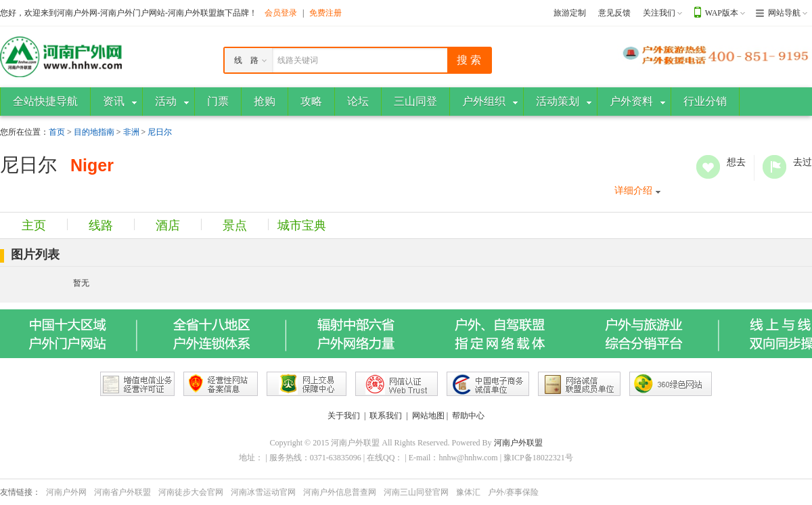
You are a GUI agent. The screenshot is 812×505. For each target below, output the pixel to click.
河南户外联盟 (518, 443)
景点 (235, 225)
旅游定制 (570, 13)
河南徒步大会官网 (191, 492)
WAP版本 (722, 13)
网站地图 (428, 416)
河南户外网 (66, 492)
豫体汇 (468, 492)
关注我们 (659, 13)
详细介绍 (633, 191)
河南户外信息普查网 (340, 492)
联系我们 (386, 416)
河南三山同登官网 (416, 492)
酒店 (168, 225)
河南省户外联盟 (122, 492)
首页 (57, 132)
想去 (708, 167)
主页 (34, 225)
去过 (774, 167)
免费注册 (325, 13)
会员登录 (281, 13)
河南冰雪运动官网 (263, 492)
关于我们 (344, 416)
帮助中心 (468, 416)
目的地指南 (94, 132)
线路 (101, 225)
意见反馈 (614, 13)
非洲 (131, 132)
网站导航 (784, 13)
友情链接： (20, 492)
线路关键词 (298, 60)
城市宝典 (302, 225)
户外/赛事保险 (513, 492)
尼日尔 (160, 132)
